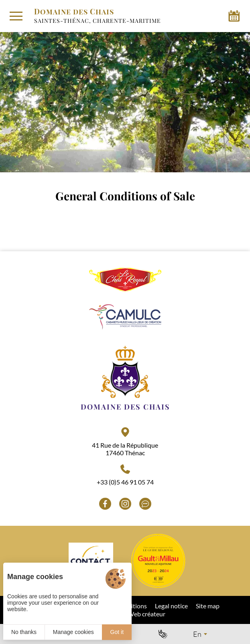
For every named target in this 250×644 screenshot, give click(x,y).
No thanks (24, 632)
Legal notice (171, 606)
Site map (208, 606)
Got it (117, 632)
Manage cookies (73, 632)
